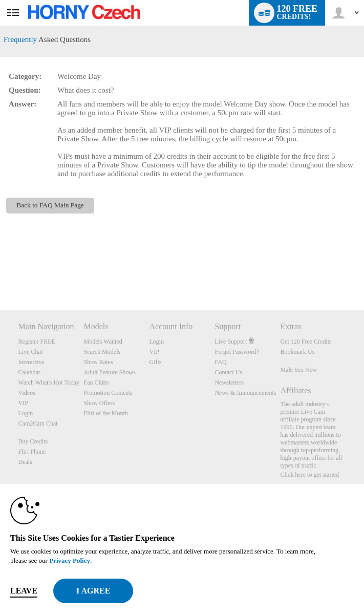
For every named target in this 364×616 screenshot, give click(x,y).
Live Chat (31, 352)
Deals (25, 462)
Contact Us (228, 372)
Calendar (29, 372)
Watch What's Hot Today (49, 383)
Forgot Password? (237, 352)
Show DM (0, 272)
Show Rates (99, 362)
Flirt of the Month (106, 413)
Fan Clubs (97, 383)
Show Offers (100, 403)
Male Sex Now (298, 370)
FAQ (220, 362)
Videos (27, 393)
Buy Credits (33, 441)
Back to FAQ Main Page (50, 205)
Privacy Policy (70, 560)
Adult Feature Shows (110, 372)
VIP (23, 403)
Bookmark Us (297, 352)
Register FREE (37, 342)
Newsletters (229, 383)
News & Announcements (245, 393)
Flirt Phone (32, 452)
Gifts (155, 362)
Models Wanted (103, 342)
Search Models (102, 352)
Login (26, 413)
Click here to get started (309, 475)
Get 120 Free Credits (306, 342)
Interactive (31, 362)
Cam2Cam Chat (38, 423)
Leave (24, 591)
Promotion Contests (108, 393)
